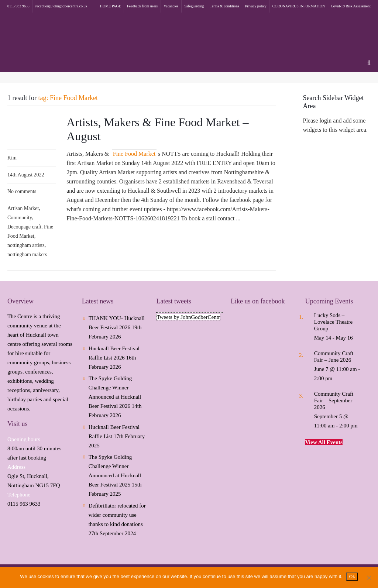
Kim (12, 158)
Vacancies (171, 6)
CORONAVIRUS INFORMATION (299, 6)
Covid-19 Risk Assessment (351, 6)
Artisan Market (23, 208)
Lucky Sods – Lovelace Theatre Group (333, 322)
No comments (22, 191)
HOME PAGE (111, 6)
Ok (352, 576)
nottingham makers (27, 255)
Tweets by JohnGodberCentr (188, 317)
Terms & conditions (225, 6)
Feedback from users (142, 6)
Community (20, 218)
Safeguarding (194, 6)
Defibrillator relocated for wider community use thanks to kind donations (117, 515)
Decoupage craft (24, 227)
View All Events (324, 442)
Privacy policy (256, 6)
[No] (369, 578)
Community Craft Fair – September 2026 (334, 400)
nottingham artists (26, 245)
